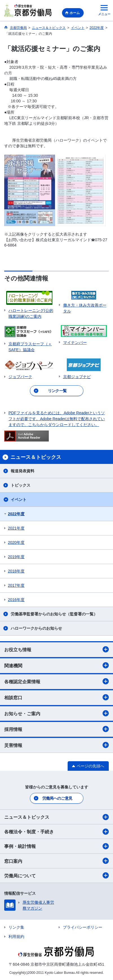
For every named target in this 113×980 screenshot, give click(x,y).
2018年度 (16, 571)
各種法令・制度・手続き (56, 832)
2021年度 (16, 528)
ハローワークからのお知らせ (36, 628)
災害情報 (56, 745)
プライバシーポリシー (83, 927)
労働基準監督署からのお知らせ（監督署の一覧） (54, 614)
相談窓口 (56, 697)
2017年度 (16, 585)
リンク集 (16, 927)
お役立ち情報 (56, 649)
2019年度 (16, 557)
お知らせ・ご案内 (56, 713)
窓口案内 (56, 861)
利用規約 (16, 937)
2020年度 (16, 542)
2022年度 (16, 514)
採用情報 (56, 729)
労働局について (56, 875)
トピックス (21, 485)
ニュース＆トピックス (56, 817)
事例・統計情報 (56, 846)
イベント (19, 500)
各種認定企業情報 (56, 681)
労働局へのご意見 (57, 798)
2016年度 (16, 600)
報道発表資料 (23, 471)
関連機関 (56, 665)
